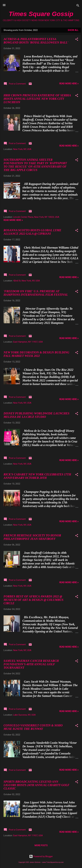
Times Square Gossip (41, 14)
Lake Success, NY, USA (24, 715)
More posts (41, 845)
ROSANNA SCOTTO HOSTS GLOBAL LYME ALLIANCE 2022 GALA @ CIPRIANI (32, 232)
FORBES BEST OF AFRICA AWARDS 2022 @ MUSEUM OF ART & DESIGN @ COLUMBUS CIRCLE (33, 600)
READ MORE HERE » (69, 84)
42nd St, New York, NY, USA (26, 281)
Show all (73, 30)
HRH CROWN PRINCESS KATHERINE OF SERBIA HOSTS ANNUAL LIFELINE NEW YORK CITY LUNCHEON (37, 99)
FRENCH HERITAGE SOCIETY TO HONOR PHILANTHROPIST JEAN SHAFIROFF (32, 537)
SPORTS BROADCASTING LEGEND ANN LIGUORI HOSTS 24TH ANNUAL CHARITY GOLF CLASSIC (36, 785)
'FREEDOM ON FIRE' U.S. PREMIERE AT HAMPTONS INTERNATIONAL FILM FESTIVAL (36, 293)
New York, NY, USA (22, 149)
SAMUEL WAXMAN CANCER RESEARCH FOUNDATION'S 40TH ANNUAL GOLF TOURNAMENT (31, 664)
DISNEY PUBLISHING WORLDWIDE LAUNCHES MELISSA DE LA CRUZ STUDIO (36, 415)
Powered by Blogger (41, 856)
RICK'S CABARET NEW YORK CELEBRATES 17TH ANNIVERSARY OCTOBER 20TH (37, 476)
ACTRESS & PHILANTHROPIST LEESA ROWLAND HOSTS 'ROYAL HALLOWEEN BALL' (36, 41)
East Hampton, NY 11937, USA (28, 342)
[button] (77, 40)
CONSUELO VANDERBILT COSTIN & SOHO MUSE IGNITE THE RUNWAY (33, 727)
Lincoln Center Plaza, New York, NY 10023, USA (36, 217)
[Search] (78, 6)
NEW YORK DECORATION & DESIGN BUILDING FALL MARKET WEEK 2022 (36, 354)
